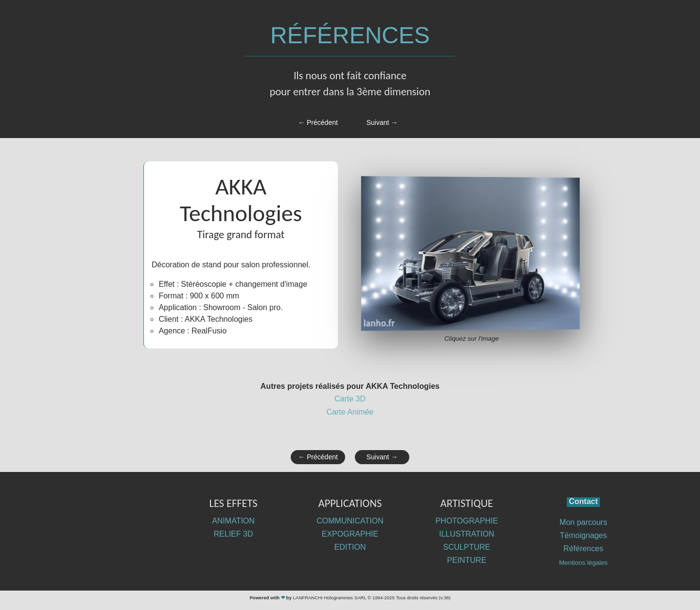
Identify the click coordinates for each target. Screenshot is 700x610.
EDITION (350, 547)
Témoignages (584, 535)
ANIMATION (233, 521)
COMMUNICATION (350, 521)
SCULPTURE (467, 547)
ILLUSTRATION (467, 534)
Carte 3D (350, 399)
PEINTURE (467, 560)
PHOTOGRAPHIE (467, 521)
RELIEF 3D (234, 534)
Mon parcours (583, 522)
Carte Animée (350, 412)
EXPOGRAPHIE (350, 534)
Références (583, 549)
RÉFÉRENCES (350, 35)
